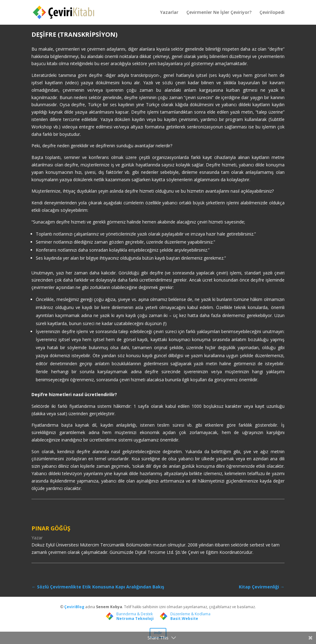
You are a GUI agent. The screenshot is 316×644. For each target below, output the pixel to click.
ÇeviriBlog (75, 607)
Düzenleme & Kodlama (190, 614)
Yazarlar (169, 13)
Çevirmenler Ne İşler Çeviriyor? (219, 13)
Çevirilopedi (272, 13)
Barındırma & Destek (135, 614)
